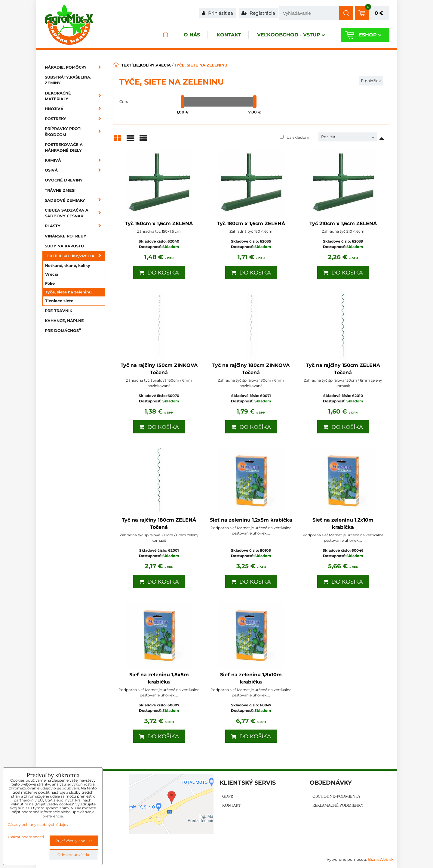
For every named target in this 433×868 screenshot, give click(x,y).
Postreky (75, 119)
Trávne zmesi (60, 190)
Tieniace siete (59, 301)
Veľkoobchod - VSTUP (291, 35)
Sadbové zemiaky (75, 200)
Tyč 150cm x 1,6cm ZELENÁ (159, 223)
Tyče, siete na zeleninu (68, 292)
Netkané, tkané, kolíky (68, 266)
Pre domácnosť (63, 331)
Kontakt (228, 35)
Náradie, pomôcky (75, 67)
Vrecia (52, 274)
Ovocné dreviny (64, 180)
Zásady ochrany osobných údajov (38, 825)
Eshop (370, 35)
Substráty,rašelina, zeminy (68, 80)
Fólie (50, 283)
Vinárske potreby (66, 236)
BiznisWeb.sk (381, 859)
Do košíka (159, 273)
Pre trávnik (58, 311)
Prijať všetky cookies (74, 841)
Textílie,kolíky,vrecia (75, 256)
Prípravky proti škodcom (75, 132)
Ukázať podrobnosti (26, 837)
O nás (191, 35)
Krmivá (75, 160)
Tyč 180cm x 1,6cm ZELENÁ (251, 223)
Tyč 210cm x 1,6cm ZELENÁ (343, 223)
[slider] (183, 102)
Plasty (75, 226)
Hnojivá (75, 109)
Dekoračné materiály (75, 96)
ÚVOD (164, 35)
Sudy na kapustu (64, 246)
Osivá (75, 170)
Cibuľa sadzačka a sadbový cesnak (75, 213)
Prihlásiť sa (218, 13)
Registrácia (258, 13)
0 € (379, 13)
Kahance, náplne (64, 321)
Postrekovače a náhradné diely (64, 147)
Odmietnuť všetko (74, 855)
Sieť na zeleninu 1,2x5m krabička (251, 520)
